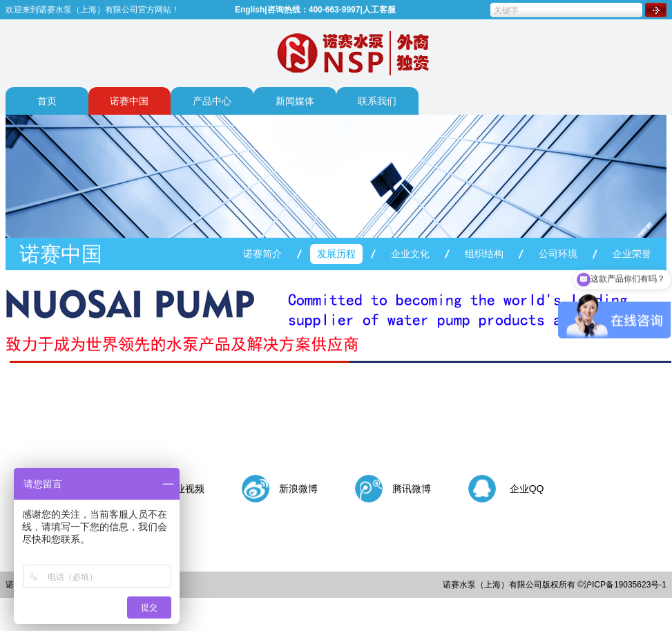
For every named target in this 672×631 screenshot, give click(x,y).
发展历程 (336, 254)
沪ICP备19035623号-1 (625, 585)
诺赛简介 (262, 254)
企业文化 (410, 254)
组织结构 (484, 254)
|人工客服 (377, 10)
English (250, 10)
